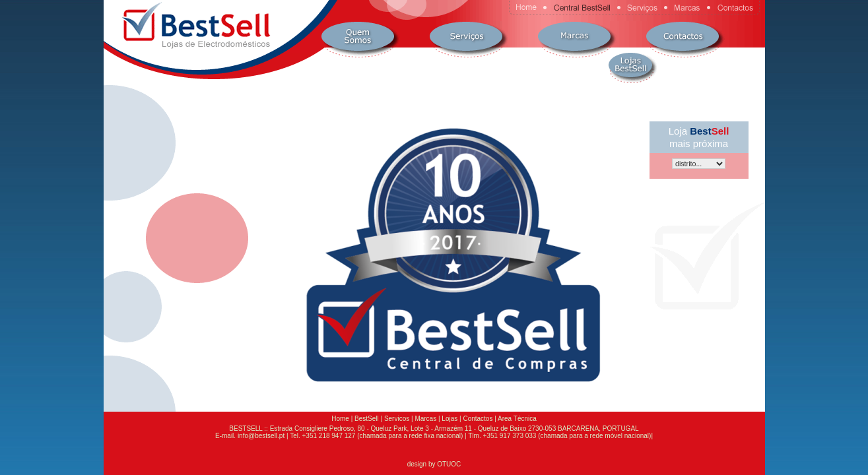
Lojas (450, 419)
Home (340, 419)
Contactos (478, 419)
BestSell (367, 419)
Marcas (425, 419)
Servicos (397, 419)
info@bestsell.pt (261, 436)
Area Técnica (517, 419)
